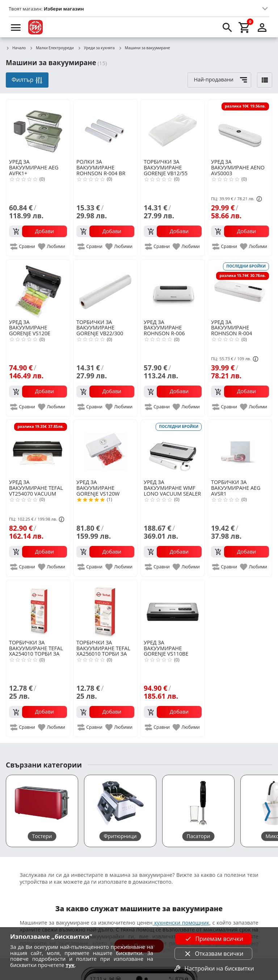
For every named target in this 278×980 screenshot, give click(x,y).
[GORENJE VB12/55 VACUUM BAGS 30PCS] (173, 129)
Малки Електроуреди (52, 48)
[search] (227, 27)
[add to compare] (23, 247)
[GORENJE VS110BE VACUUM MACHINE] (173, 609)
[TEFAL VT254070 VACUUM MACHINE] (38, 449)
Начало (16, 48)
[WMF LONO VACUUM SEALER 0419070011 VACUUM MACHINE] (173, 449)
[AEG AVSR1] (240, 449)
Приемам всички (213, 939)
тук (70, 965)
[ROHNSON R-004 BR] (105, 129)
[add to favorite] (52, 247)
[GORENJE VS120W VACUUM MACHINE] (105, 449)
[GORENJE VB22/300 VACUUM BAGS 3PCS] (105, 289)
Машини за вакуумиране (144, 48)
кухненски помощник (181, 923)
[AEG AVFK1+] (38, 129)
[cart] (245, 27)
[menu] (16, 27)
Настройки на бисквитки (213, 968)
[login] (262, 27)
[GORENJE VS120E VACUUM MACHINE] (38, 289)
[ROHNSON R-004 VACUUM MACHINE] (240, 289)
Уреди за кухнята (96, 48)
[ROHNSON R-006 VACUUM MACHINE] (173, 289)
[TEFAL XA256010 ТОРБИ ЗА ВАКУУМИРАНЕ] (105, 609)
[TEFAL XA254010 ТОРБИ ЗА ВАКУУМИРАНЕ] (38, 609)
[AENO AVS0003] (240, 129)
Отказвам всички (214, 954)
